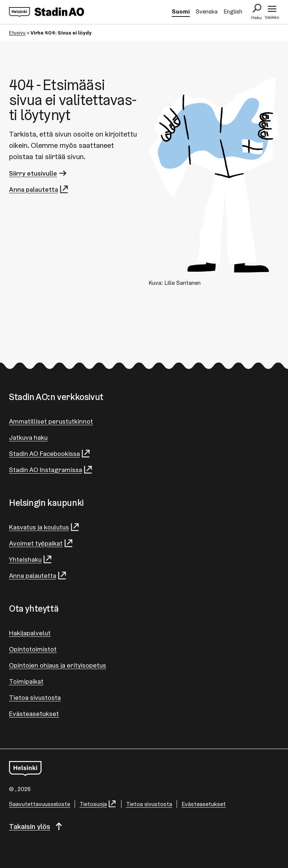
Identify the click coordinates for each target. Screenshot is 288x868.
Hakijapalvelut (30, 633)
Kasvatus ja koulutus (44, 527)
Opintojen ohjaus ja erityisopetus (58, 665)
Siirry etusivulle (38, 173)
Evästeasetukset (34, 714)
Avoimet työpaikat (41, 543)
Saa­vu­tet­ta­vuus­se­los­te (40, 804)
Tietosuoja (98, 804)
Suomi (181, 11)
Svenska (207, 11)
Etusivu (17, 33)
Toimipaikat (26, 681)
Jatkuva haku (28, 437)
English (233, 11)
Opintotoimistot (33, 649)
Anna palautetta (39, 189)
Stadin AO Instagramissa (51, 470)
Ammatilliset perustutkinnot (51, 421)
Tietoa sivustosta (35, 697)
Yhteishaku (31, 559)
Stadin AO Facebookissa (50, 454)
